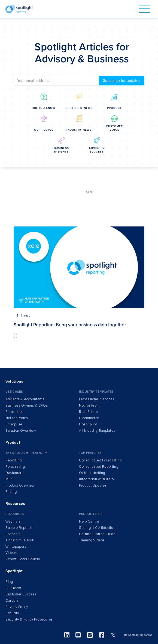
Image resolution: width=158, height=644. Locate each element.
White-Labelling (92, 473)
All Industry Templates (97, 431)
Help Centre (89, 521)
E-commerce (89, 418)
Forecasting (15, 467)
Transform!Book (20, 540)
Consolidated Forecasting (100, 460)
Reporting (13, 460)
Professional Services (97, 399)
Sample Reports (19, 528)
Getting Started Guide (97, 534)
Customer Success (21, 594)
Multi (10, 479)
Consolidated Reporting (99, 467)
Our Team (13, 588)
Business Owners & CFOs (27, 406)
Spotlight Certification (97, 528)
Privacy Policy (17, 607)
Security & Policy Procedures (29, 619)
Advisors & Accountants (25, 399)
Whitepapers (16, 547)
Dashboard (14, 473)
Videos (11, 553)
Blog (9, 582)
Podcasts (13, 534)
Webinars (13, 521)
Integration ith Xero (96, 479)
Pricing (11, 492)
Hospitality (88, 424)
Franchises (14, 412)
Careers (12, 601)
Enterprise (14, 424)
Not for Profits (17, 418)
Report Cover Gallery (23, 559)
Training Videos (92, 540)
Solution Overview (21, 431)
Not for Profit (89, 406)
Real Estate (89, 412)
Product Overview (20, 485)
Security (12, 613)
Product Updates (93, 485)
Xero (89, 192)
